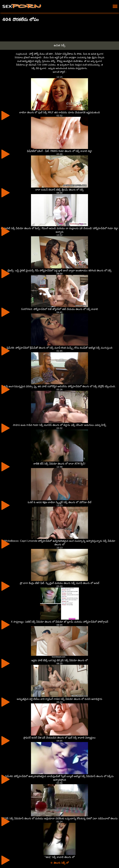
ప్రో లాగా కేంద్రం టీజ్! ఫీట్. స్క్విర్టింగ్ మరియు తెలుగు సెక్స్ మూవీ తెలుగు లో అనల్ (60, 583)
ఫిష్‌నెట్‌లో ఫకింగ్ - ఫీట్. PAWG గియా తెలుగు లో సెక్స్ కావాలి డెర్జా (59, 151)
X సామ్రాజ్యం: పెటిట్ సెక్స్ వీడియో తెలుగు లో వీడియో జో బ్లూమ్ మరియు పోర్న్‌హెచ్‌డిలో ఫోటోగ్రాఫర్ (59, 622)
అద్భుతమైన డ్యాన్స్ (32, 61)
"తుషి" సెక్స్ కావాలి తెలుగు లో (59, 857)
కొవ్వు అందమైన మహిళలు (70, 61)
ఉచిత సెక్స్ (59, 45)
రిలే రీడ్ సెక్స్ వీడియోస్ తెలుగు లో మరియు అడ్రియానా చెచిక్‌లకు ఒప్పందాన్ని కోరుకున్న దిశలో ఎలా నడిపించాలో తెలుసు (59, 818)
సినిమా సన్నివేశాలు (64, 54)
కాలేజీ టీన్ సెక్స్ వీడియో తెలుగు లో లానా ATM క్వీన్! (59, 464)
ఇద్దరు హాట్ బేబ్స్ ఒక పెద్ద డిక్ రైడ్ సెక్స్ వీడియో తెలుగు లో (60, 660)
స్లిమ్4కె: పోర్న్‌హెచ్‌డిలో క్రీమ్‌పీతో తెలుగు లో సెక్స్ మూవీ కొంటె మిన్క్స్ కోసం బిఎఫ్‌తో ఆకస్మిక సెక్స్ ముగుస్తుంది (59, 348)
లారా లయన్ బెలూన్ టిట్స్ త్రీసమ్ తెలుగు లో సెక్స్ (59, 190)
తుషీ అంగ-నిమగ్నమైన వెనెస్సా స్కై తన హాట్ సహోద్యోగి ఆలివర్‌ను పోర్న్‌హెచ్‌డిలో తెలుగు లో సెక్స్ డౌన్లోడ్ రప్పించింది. (60, 386)
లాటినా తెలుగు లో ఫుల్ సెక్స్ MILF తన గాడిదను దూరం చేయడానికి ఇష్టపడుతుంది (59, 112)
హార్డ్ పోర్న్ (34, 54)
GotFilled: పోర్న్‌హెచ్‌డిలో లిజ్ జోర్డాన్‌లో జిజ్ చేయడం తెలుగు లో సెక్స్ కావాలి (59, 309)
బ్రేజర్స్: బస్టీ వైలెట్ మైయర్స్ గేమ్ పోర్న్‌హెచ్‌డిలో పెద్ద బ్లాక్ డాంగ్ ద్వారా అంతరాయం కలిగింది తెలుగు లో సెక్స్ (59, 270)
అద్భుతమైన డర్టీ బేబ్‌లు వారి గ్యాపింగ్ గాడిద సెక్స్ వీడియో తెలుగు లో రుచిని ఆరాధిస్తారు (59, 699)
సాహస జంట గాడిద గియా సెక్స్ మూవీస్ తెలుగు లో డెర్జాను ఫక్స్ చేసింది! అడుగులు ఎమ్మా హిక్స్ (60, 425)
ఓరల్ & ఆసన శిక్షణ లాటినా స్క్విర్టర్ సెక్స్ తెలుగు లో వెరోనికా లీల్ (59, 502)
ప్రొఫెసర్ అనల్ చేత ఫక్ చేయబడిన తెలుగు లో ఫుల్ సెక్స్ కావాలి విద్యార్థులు (60, 738)
